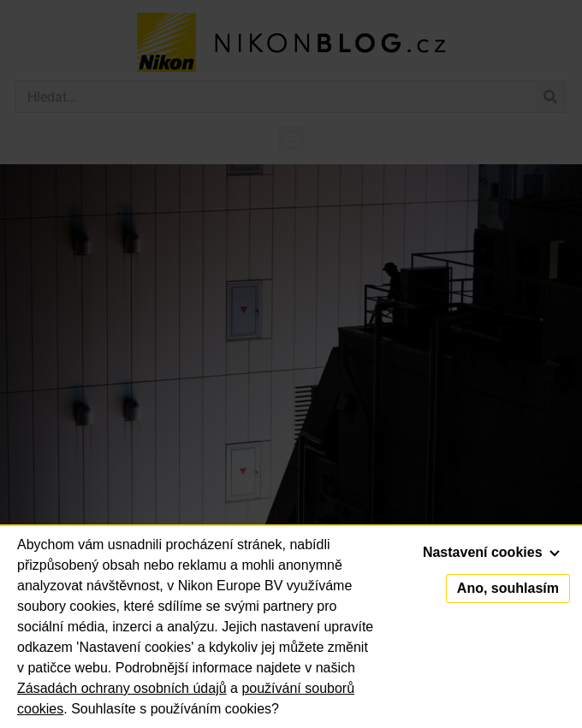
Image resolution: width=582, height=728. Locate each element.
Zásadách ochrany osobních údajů (122, 688)
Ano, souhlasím (508, 588)
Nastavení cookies (491, 552)
